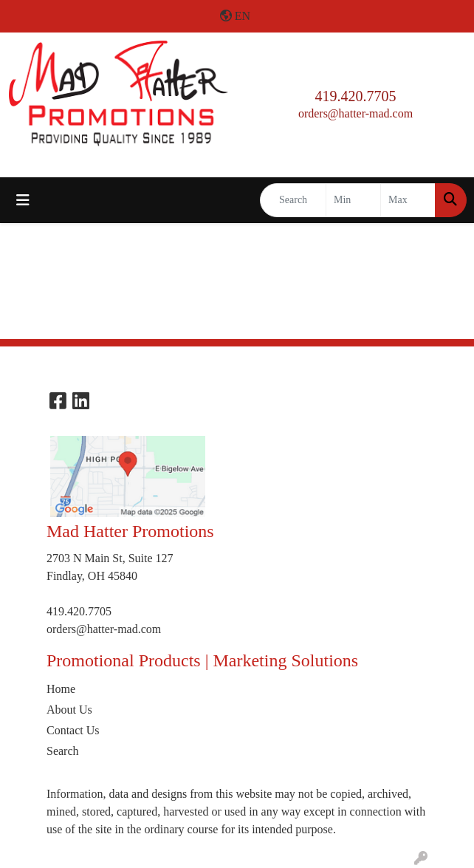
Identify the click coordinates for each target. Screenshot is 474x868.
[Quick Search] (293, 200)
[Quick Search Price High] (408, 200)
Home (61, 689)
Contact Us (73, 730)
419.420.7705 (356, 96)
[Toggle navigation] (23, 200)
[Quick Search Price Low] (353, 200)
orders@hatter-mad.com (355, 113)
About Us (69, 710)
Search (63, 751)
